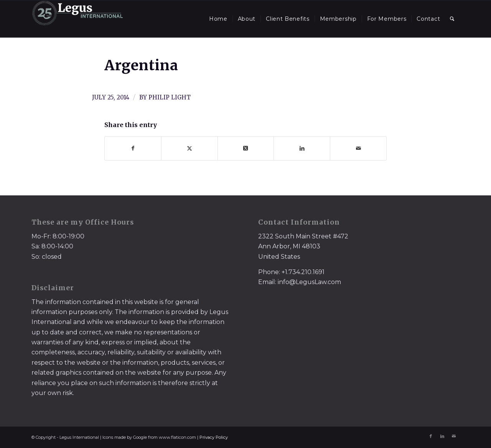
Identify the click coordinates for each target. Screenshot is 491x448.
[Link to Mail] (454, 436)
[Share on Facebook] (133, 148)
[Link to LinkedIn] (442, 436)
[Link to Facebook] (431, 436)
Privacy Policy (214, 437)
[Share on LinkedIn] (302, 148)
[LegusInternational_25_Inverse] (77, 19)
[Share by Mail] (358, 148)
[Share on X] (189, 148)
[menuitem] (218, 19)
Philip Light (170, 97)
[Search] (452, 19)
